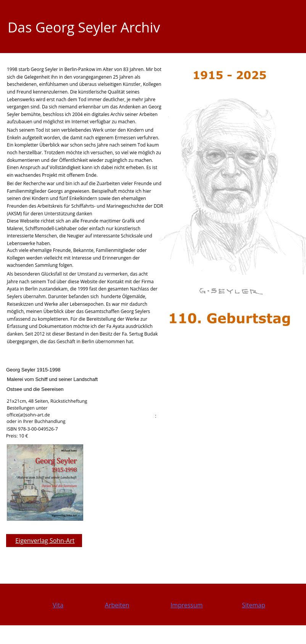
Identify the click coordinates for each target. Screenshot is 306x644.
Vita (58, 605)
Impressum (187, 605)
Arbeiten (117, 605)
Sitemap (254, 605)
